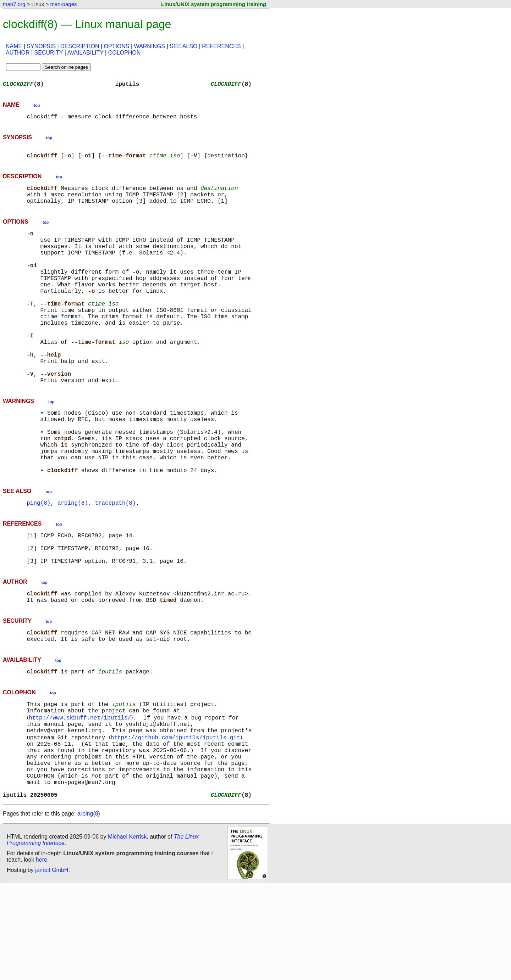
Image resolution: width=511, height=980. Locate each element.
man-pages (63, 4)
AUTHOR (18, 53)
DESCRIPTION (80, 46)
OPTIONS (117, 46)
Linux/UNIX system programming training (214, 4)
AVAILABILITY (85, 53)
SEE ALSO (183, 46)
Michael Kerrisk (127, 930)
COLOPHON (125, 53)
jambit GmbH (52, 964)
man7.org (14, 4)
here (42, 953)
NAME (14, 46)
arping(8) (73, 562)
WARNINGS (150, 46)
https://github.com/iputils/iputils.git (177, 818)
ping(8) (39, 562)
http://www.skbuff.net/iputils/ (81, 795)
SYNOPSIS (41, 46)
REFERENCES (221, 46)
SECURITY (49, 53)
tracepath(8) (115, 562)
